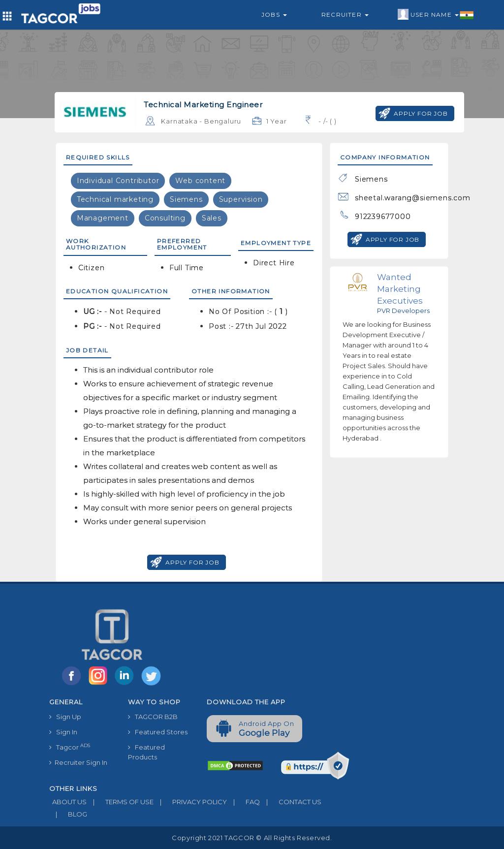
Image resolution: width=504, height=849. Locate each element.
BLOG (68, 814)
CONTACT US (291, 802)
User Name (436, 15)
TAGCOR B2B (153, 717)
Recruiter (345, 15)
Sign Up (65, 717)
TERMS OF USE (120, 802)
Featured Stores (158, 732)
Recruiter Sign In (78, 762)
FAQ (243, 802)
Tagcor (70, 747)
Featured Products (146, 752)
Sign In (63, 732)
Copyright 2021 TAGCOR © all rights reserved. (252, 838)
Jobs (274, 15)
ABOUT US (68, 802)
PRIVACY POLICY (190, 802)
